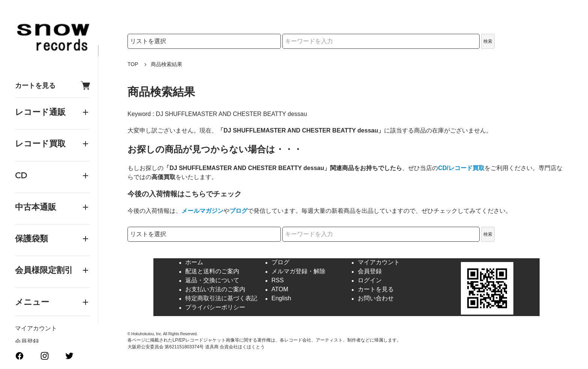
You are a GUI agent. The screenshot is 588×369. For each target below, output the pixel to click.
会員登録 (27, 341)
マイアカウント (36, 328)
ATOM (280, 290)
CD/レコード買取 (461, 168)
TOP (133, 64)
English (281, 299)
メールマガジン (202, 211)
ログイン (370, 281)
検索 (488, 41)
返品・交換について (212, 281)
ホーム (194, 263)
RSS (278, 281)
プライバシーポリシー (215, 308)
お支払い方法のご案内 (215, 290)
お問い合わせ (376, 299)
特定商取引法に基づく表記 (221, 299)
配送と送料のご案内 (212, 272)
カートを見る (52, 85)
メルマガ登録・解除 (298, 272)
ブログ (238, 211)
